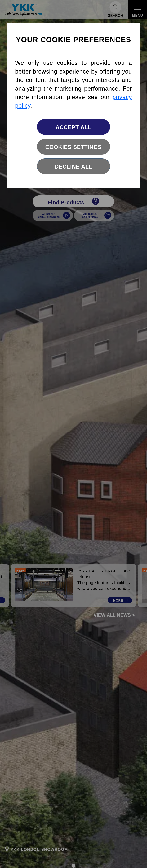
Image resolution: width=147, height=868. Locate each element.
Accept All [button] (73, 127)
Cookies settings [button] (74, 147)
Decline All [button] (73, 167)
